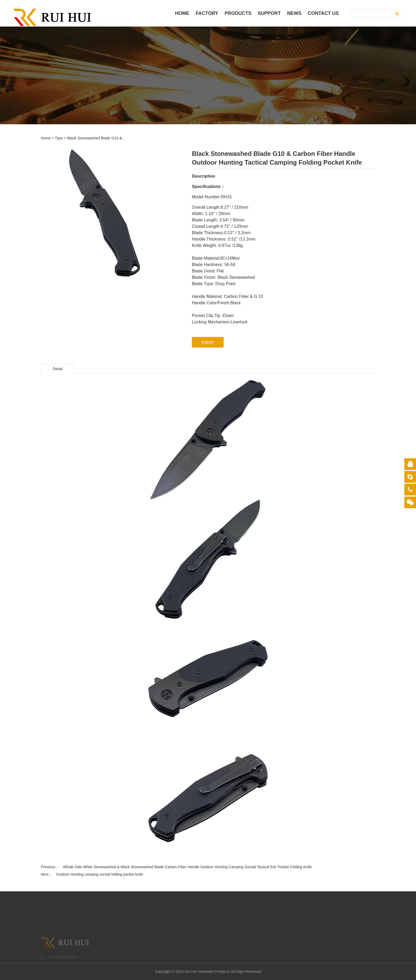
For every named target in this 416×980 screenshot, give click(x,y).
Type (59, 138)
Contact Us (323, 13)
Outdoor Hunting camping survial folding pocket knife (100, 874)
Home (182, 13)
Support (269, 13)
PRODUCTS (238, 13)
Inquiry (208, 342)
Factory (207, 13)
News (294, 13)
